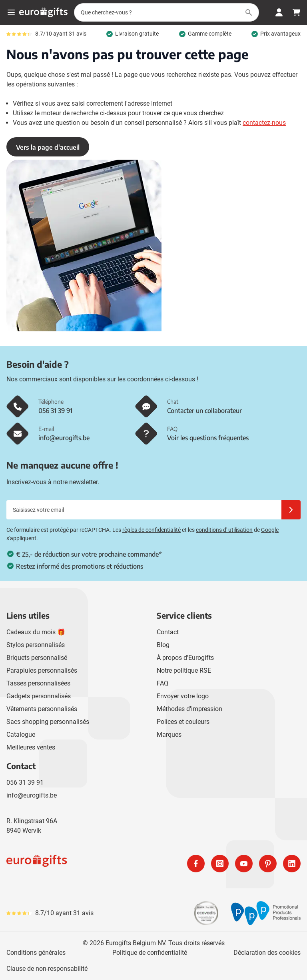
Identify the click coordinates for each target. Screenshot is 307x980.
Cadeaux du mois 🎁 (36, 632)
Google (270, 530)
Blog (163, 645)
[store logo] (78, 864)
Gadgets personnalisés (39, 696)
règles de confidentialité (152, 530)
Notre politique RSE (184, 670)
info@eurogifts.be (32, 795)
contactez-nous (264, 123)
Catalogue (21, 734)
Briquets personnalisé (37, 658)
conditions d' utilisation (224, 530)
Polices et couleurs (183, 722)
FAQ (162, 683)
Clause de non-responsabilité (47, 969)
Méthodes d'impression (189, 709)
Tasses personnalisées (38, 683)
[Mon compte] (279, 12)
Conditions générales (36, 953)
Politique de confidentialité (150, 953)
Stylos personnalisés (36, 645)
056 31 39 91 (25, 783)
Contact (168, 632)
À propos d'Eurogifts (185, 658)
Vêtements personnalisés (42, 709)
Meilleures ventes (31, 747)
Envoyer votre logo (183, 696)
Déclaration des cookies (267, 953)
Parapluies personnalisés (42, 670)
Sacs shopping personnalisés (48, 722)
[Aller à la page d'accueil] (43, 12)
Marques (169, 734)
